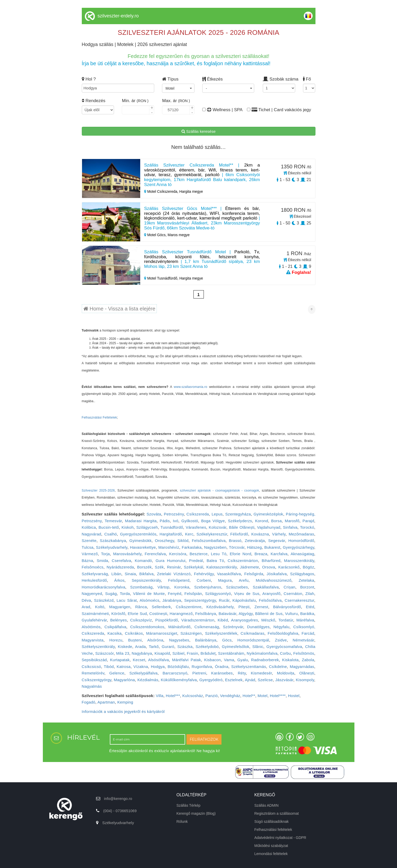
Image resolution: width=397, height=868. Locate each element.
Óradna (222, 667)
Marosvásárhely (127, 554)
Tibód (109, 667)
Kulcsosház (193, 696)
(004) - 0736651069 (120, 811)
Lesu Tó (219, 554)
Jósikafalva (277, 574)
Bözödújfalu (178, 667)
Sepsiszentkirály (146, 580)
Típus (170, 79)
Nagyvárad (92, 534)
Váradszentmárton (198, 620)
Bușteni (135, 640)
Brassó (235, 541)
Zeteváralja (255, 541)
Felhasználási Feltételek (99, 418)
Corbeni (204, 580)
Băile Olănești (242, 527)
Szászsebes (237, 587)
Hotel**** (278, 696)
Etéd (310, 607)
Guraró (168, 647)
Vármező (90, 554)
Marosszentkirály (299, 561)
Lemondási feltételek (271, 854)
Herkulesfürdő (94, 580)
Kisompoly (305, 680)
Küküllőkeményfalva (179, 680)
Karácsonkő (289, 567)
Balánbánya (206, 640)
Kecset (139, 660)
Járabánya (172, 600)
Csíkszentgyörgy (97, 680)
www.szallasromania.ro (190, 387)
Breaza (261, 554)
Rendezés (94, 101)
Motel (263, 696)
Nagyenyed (92, 594)
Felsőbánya (206, 614)
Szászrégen (191, 633)
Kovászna (260, 534)
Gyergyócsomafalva (284, 647)
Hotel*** (173, 696)
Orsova (269, 567)
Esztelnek (234, 680)
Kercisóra (178, 554)
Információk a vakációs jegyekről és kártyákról (123, 711)
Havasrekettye (143, 547)
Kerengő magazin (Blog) (196, 813)
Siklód (183, 541)
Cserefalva (121, 561)
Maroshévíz (169, 547)
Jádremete (250, 567)
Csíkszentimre (189, 607)
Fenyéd (175, 594)
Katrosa (124, 667)
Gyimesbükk (140, 541)
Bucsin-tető (109, 527)
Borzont (307, 587)
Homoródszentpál (253, 640)
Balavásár (228, 614)
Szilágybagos (302, 574)
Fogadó (89, 702)
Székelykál (194, 567)
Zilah (310, 594)
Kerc (189, 534)
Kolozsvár (218, 527)
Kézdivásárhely (220, 607)
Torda (125, 594)
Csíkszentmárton (243, 561)
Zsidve (281, 640)
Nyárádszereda (120, 567)
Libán (116, 574)
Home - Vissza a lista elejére (119, 309)
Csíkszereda (198, 514)
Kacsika (115, 633)
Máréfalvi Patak (187, 660)
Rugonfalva (202, 667)
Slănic (258, 647)
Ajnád (250, 680)
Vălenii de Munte (149, 594)
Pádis (165, 521)
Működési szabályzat (271, 846)
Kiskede (125, 647)
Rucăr (224, 600)
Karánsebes (222, 673)
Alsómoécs (150, 600)
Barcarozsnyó (175, 673)
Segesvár (277, 541)
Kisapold (162, 653)
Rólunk (182, 821)
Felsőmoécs (93, 567)
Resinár (174, 567)
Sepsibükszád (94, 660)
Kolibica (89, 527)
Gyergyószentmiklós (138, 534)
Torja (105, 554)
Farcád (308, 633)
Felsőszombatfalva (209, 541)
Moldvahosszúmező (274, 580)
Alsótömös (91, 627)
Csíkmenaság (207, 627)
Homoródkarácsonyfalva (104, 587)
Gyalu (243, 660)
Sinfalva (290, 527)
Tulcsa (88, 547)
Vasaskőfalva (229, 574)
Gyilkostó (190, 521)
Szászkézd (104, 600)
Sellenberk (161, 607)
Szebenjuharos (208, 587)
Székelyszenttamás (248, 667)
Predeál (196, 561)
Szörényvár (233, 627)
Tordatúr (286, 620)
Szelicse (265, 680)
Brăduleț (208, 653)
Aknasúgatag (302, 554)
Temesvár (113, 521)
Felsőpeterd (179, 580)
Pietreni (199, 673)
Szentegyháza (238, 514)
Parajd (308, 521)
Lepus (217, 514)
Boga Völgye (213, 521)
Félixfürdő (239, 534)
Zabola (308, 660)
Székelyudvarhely (112, 547)
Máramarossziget (162, 633)
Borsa (276, 521)
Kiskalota (291, 660)
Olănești (307, 673)
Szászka (185, 647)
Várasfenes (196, 527)
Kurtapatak (120, 660)
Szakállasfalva (266, 587)
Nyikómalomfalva (262, 653)
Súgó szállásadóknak (272, 821)
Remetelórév (93, 673)
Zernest (261, 607)
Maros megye (179, 235)
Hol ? (89, 79)
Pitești (244, 607)
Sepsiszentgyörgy (200, 600)
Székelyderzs (240, 521)
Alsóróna (155, 640)
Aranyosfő (271, 594)
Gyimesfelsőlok (235, 647)
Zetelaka (306, 580)
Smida (102, 561)
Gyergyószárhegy (298, 547)
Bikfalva (147, 574)
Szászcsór (105, 653)
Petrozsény (174, 514)
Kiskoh (128, 527)
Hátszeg (254, 547)
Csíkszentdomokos (147, 627)
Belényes (118, 620)
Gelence (117, 673)
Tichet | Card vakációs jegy (279, 110)
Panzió (212, 696)
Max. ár (176, 101)
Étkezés (212, 79)
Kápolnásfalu (244, 600)
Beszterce (198, 554)
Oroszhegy (164, 541)
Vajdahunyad (269, 527)
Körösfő (118, 614)
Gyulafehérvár (94, 620)
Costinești (158, 614)
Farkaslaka (192, 547)
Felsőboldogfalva (283, 633)
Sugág (111, 594)
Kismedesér (261, 673)
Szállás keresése (199, 131)
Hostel (294, 696)
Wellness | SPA (218, 110)
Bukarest (272, 547)
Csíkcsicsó (92, 667)
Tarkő (154, 647)
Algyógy (246, 614)
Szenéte (89, 541)
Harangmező (181, 614)
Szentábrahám (231, 653)
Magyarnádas (302, 667)
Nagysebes (179, 640)
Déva (86, 600)
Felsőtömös (304, 653)
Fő (307, 79)
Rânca (141, 607)
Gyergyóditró (211, 680)
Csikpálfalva (115, 627)
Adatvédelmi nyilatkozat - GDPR (280, 838)
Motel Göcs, (156, 235)
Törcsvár (237, 547)
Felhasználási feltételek (273, 830)
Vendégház (230, 696)
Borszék (144, 567)
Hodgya (158, 667)
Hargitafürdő (171, 534)
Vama (229, 660)
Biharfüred (271, 561)
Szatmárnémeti (95, 614)
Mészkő (268, 620)
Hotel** (249, 696)
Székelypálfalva (143, 673)
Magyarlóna (124, 680)
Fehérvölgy (204, 574)
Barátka (307, 614)
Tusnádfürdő (172, 527)
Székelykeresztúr (212, 534)
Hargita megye (191, 191)
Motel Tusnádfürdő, (162, 278)
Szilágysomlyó (218, 594)
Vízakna (141, 667)
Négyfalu (281, 627)
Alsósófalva (159, 660)
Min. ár (135, 101)
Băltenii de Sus (269, 614)
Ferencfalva (155, 554)
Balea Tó (215, 561)
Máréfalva (305, 620)
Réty (242, 673)
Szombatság (141, 587)
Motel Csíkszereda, (162, 191)
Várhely (279, 534)
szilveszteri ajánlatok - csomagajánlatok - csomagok (220, 491)
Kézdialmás (148, 680)
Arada (140, 647)
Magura (225, 580)
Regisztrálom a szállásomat (277, 813)
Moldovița (286, 673)
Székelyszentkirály (98, 647)
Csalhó (111, 534)
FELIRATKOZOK (204, 739)
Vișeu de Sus (247, 594)
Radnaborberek (265, 660)
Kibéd (223, 620)
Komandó (143, 561)
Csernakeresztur (299, 600)
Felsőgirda (254, 574)
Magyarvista (93, 640)
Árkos (119, 580)
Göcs (227, 640)
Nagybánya (142, 653)
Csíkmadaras (253, 633)
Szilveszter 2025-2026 (98, 491)
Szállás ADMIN (267, 805)
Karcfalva (279, 554)
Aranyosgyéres (245, 620)
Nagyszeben (215, 547)
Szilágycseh (147, 527)
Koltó (100, 607)
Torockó (307, 527)
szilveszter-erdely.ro (118, 16)
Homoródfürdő (301, 541)
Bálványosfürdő (287, 607)
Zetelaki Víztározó (174, 574)
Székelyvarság (95, 574)
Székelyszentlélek (221, 633)
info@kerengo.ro (118, 799)
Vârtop (164, 587)
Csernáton (293, 594)
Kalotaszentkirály (222, 567)
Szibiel (178, 653)
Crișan (289, 587)
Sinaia (130, 574)
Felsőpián (193, 594)
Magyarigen (120, 607)
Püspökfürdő (167, 620)
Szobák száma (279, 79)
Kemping (125, 702)
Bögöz (308, 567)
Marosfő (292, 521)
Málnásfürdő (179, 627)
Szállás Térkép (189, 805)
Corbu (285, 653)
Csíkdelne (278, 667)
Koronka (182, 587)
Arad (86, 607)
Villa (160, 696)
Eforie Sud (137, 614)
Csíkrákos (134, 633)
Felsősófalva (270, 600)
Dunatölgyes (258, 627)
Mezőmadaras (301, 534)
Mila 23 (123, 653)
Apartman (106, 702)
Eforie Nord (241, 554)
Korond (261, 521)
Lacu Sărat (127, 600)
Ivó (176, 521)
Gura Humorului (170, 561)
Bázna (88, 561)
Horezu (116, 640)
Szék (159, 567)
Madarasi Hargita (141, 521)
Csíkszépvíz (141, 620)
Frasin (193, 653)
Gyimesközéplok (268, 514)
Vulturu (291, 614)
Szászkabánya (113, 541)
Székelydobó (207, 647)
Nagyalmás (92, 686)
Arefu (244, 580)
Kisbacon (212, 660)
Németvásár (303, 640)
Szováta (154, 514)
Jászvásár (284, 680)
